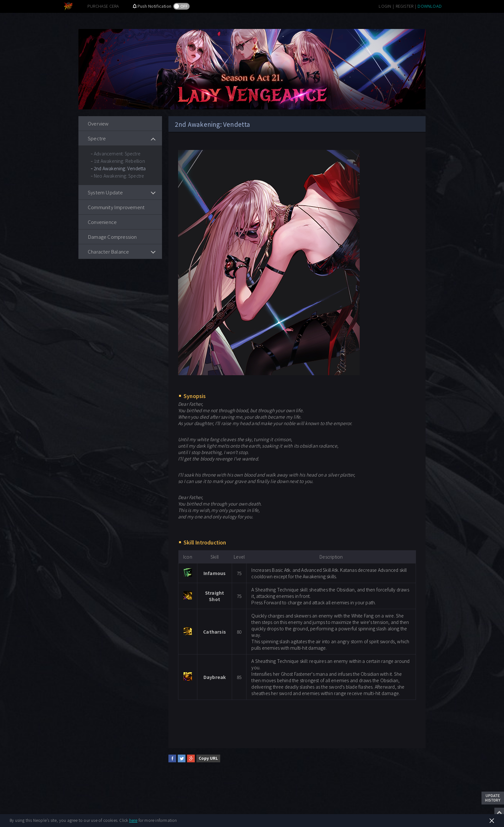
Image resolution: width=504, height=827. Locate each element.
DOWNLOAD (430, 6)
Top (499, 813)
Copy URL (208, 758)
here (133, 820)
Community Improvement (116, 207)
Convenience (102, 222)
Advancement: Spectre (117, 153)
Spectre (97, 138)
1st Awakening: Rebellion (119, 161)
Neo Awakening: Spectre (119, 176)
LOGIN (385, 6)
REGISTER (405, 6)
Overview (98, 123)
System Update (105, 192)
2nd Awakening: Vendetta (120, 168)
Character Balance (108, 251)
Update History (493, 798)
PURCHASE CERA (103, 6)
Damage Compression (112, 237)
